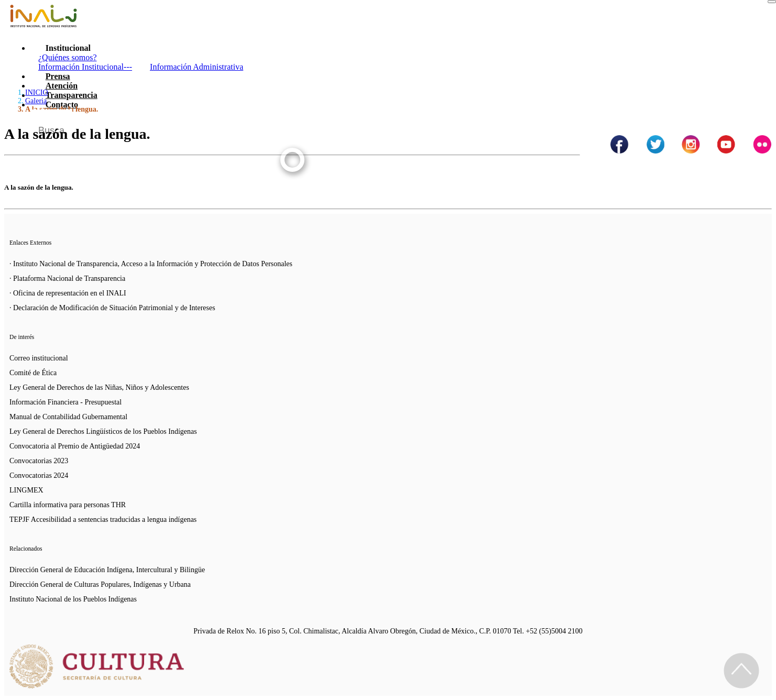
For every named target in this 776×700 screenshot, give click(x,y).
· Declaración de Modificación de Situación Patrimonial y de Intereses (112, 308)
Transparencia (72, 95)
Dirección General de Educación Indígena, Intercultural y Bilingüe (107, 570)
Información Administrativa (196, 67)
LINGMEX (26, 490)
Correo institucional (39, 358)
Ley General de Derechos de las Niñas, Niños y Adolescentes (99, 387)
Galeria (36, 101)
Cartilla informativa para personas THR (68, 505)
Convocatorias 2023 (39, 461)
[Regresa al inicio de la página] (741, 671)
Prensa (58, 76)
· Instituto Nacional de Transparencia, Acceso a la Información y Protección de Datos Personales (151, 264)
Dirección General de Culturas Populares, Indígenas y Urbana (100, 584)
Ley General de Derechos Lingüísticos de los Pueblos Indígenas (103, 431)
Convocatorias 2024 (39, 475)
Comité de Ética (33, 373)
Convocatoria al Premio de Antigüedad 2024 (75, 446)
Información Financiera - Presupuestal (65, 402)
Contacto (62, 105)
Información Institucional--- (85, 67)
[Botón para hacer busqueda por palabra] (753, 123)
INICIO (37, 92)
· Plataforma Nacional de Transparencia (67, 278)
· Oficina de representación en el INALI (68, 293)
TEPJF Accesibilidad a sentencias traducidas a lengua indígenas (103, 519)
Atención (62, 86)
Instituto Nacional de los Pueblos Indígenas (73, 599)
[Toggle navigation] (772, 2)
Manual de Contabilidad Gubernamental (68, 417)
